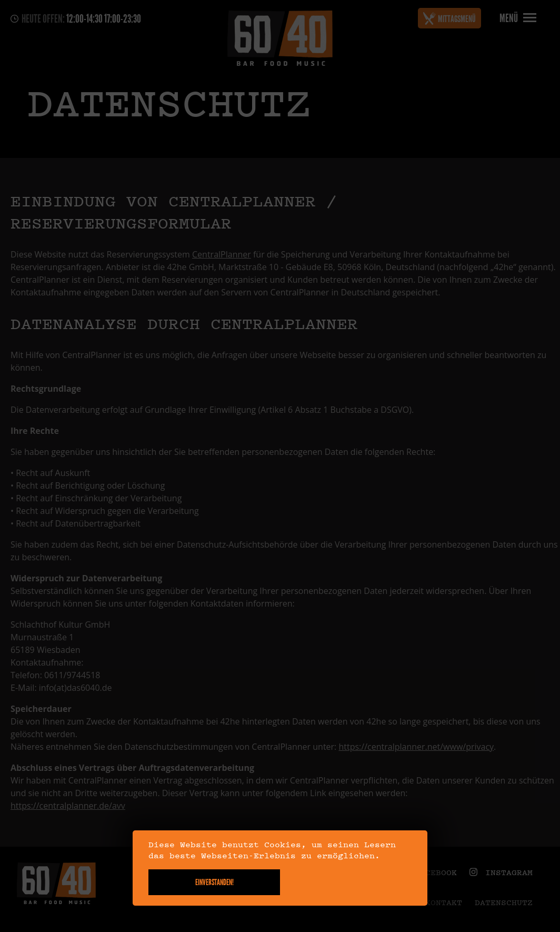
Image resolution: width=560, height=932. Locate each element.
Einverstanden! (214, 882)
